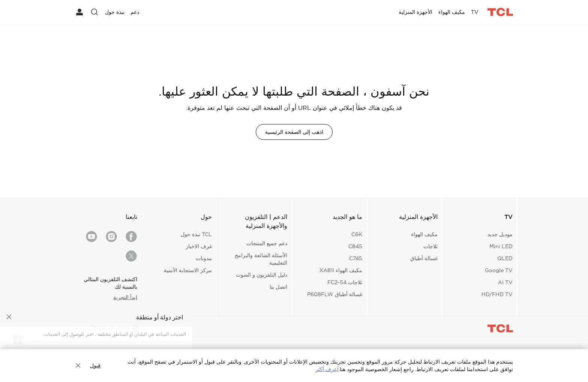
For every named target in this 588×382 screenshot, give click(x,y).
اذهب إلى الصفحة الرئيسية (294, 132)
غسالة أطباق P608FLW (335, 294)
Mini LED (501, 246)
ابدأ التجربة (125, 297)
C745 (356, 258)
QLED (505, 258)
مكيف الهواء (424, 234)
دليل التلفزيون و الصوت (262, 275)
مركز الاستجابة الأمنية (188, 270)
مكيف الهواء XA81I (341, 270)
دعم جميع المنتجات (267, 243)
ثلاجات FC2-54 (345, 282)
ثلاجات (430, 246)
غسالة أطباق (424, 258)
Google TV (499, 270)
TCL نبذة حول (196, 234)
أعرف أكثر (327, 369)
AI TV (505, 282)
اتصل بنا (278, 287)
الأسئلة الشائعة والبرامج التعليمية (261, 259)
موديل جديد (500, 234)
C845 (355, 246)
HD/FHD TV (497, 294)
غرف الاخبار (199, 246)
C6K (357, 234)
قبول (95, 366)
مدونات (204, 258)
